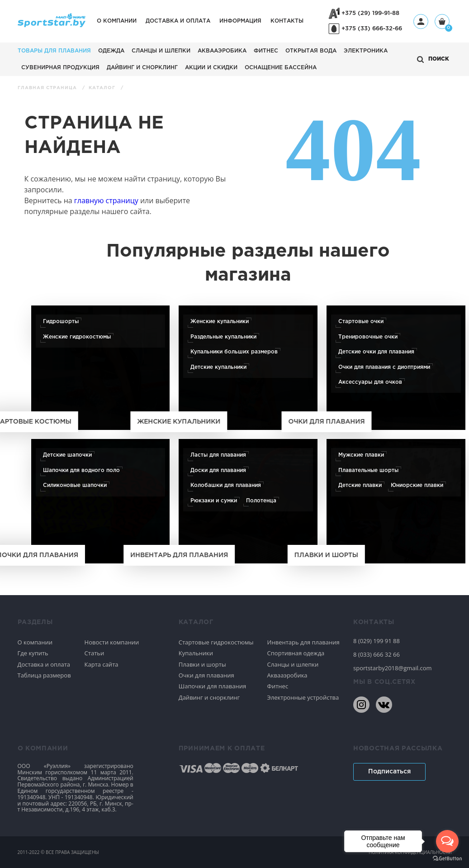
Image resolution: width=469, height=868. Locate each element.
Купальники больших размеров (234, 352)
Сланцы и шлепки (161, 51)
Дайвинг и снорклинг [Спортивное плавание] (209, 697)
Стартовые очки (361, 322)
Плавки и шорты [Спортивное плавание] (202, 664)
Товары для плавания (54, 51)
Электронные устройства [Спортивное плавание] (303, 697)
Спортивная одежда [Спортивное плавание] (296, 653)
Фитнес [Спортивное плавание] (278, 686)
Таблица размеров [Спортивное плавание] (44, 675)
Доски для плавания (218, 470)
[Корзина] (442, 22)
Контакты (287, 21)
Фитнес (266, 51)
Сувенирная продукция (60, 68)
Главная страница (48, 88)
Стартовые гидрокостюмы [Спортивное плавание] (216, 642)
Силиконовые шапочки (75, 485)
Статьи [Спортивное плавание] (95, 653)
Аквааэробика (222, 51)
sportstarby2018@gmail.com (393, 668)
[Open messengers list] (447, 841)
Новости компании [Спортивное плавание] (112, 642)
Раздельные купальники (223, 337)
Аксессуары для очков (370, 382)
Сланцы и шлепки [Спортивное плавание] (293, 664)
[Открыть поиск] (433, 60)
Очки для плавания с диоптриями (384, 367)
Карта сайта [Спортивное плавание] (102, 664)
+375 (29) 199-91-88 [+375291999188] (370, 13)
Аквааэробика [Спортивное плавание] (287, 675)
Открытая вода (311, 51)
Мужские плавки (361, 455)
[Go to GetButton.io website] (447, 859)
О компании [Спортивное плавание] (35, 642)
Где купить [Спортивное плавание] (33, 653)
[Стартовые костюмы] (101, 368)
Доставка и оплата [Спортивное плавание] (44, 664)
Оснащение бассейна (281, 68)
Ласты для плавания (218, 455)
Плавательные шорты (368, 470)
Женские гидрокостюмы (77, 337)
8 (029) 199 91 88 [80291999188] (377, 641)
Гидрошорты (61, 322)
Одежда (111, 51)
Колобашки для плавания (226, 485)
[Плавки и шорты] (396, 501)
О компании (117, 21)
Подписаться (389, 772)
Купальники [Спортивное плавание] (196, 653)
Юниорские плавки (417, 485)
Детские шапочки (67, 455)
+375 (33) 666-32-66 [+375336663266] (372, 29)
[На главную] (52, 25)
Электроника (366, 51)
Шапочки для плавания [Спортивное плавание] (212, 686)
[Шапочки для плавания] (101, 501)
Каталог (103, 88)
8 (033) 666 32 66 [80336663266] (377, 654)
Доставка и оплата (178, 21)
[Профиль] (421, 21)
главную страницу (106, 200)
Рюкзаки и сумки (214, 500)
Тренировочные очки (368, 337)
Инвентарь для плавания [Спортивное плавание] (303, 642)
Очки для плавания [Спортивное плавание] (206, 675)
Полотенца (261, 500)
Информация (240, 21)
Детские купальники (218, 367)
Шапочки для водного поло (81, 470)
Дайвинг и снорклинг (142, 68)
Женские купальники (220, 322)
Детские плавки (360, 485)
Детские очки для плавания (376, 352)
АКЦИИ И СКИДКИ (211, 68)
